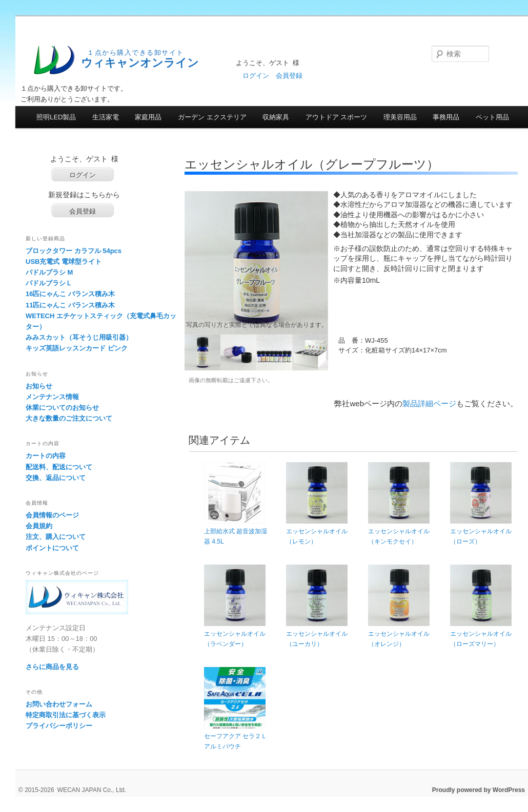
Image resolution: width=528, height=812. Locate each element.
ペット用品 (492, 117)
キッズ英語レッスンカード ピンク (77, 348)
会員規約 (39, 526)
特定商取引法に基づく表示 (66, 715)
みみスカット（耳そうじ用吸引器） (79, 337)
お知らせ (39, 386)
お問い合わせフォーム (59, 704)
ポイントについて (52, 548)
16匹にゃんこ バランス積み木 (70, 294)
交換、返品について (56, 478)
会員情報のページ (52, 515)
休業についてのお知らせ (62, 408)
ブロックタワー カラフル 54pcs (74, 251)
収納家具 (276, 117)
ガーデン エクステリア (212, 117)
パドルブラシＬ (49, 283)
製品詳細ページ (429, 403)
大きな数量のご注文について (69, 418)
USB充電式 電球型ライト (64, 262)
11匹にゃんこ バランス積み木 (70, 305)
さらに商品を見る (52, 667)
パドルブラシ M (49, 272)
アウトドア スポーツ (337, 117)
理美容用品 (400, 117)
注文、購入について (56, 537)
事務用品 (446, 117)
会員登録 (289, 76)
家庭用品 (148, 117)
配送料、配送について (59, 467)
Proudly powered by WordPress (479, 790)
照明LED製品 (56, 117)
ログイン (256, 76)
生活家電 (106, 117)
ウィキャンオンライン (140, 63)
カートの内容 (46, 456)
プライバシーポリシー (59, 726)
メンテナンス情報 (52, 397)
